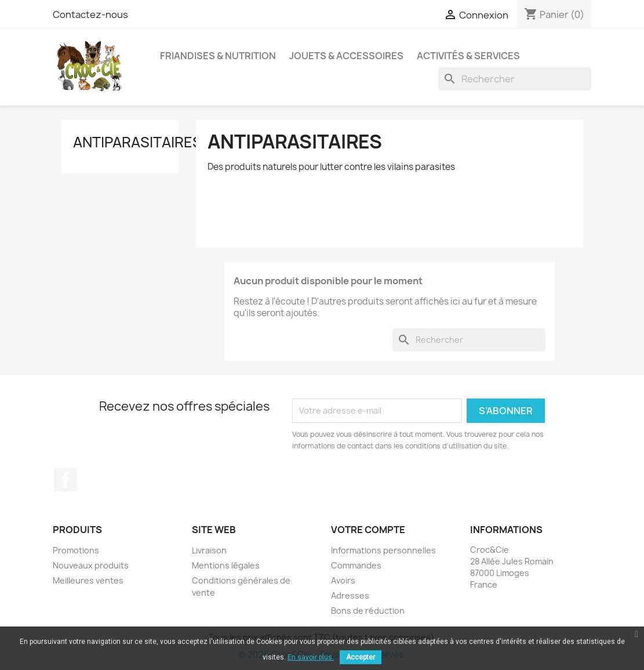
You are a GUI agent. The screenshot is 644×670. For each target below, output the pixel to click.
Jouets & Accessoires (346, 56)
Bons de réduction (368, 611)
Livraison (209, 550)
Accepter (361, 657)
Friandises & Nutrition (218, 56)
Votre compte (368, 530)
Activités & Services (468, 56)
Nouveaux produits (91, 565)
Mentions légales (226, 565)
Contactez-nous (90, 15)
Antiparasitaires (137, 142)
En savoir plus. (311, 657)
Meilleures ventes (88, 580)
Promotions (76, 550)
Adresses (350, 595)
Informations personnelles (383, 550)
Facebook (66, 480)
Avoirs (343, 580)
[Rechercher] (515, 79)
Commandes (356, 565)
